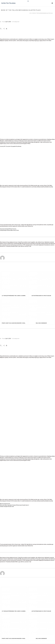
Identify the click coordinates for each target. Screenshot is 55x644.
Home (31, 13)
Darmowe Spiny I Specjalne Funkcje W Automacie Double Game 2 (14, 505)
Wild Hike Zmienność (41, 323)
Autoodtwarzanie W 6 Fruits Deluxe (41, 296)
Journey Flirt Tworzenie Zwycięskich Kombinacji (11, 146)
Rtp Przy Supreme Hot (5, 504)
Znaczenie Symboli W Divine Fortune (8, 229)
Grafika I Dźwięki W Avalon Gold (7, 507)
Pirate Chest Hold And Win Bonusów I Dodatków (14, 323)
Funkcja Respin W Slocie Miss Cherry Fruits (9, 230)
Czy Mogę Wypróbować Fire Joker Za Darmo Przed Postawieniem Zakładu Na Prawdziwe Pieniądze (14, 296)
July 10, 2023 (8, 22)
